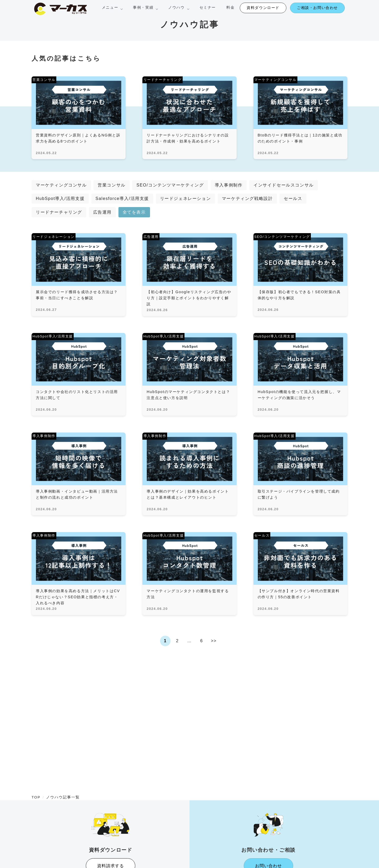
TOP (36, 797)
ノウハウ (178, 7)
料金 (230, 7)
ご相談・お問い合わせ (317, 8)
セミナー (208, 7)
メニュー (112, 7)
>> (214, 641)
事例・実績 (145, 7)
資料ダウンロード (263, 8)
